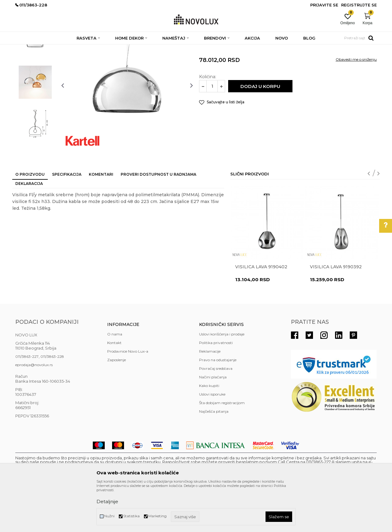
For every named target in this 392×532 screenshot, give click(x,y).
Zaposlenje (117, 404)
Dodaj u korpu (260, 131)
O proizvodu (30, 219)
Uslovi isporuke (212, 439)
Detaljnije (107, 501)
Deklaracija (29, 228)
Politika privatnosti (216, 387)
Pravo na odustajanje (218, 404)
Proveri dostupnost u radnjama (158, 219)
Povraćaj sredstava (216, 413)
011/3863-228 (52, 401)
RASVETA (70, 48)
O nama (115, 379)
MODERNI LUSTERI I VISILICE (146, 48)
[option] (35, 85)
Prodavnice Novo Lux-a (128, 396)
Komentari (101, 219)
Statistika (131, 516)
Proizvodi (48, 48)
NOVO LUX (25, 48)
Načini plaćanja (213, 421)
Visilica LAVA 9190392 (336, 311)
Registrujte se (359, 5)
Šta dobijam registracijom (222, 447)
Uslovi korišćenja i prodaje (222, 379)
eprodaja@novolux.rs (34, 409)
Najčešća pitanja (214, 456)
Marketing (157, 516)
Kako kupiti (209, 430)
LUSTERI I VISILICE (99, 48)
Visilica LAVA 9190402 (261, 311)
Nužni (109, 516)
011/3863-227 (27, 401)
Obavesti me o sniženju (356, 104)
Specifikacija (67, 219)
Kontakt (114, 387)
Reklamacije (210, 396)
